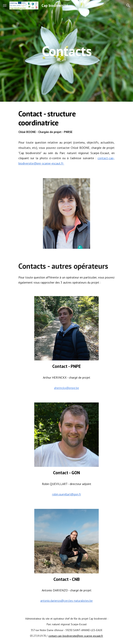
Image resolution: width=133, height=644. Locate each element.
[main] (66, 51)
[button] (5, 5)
